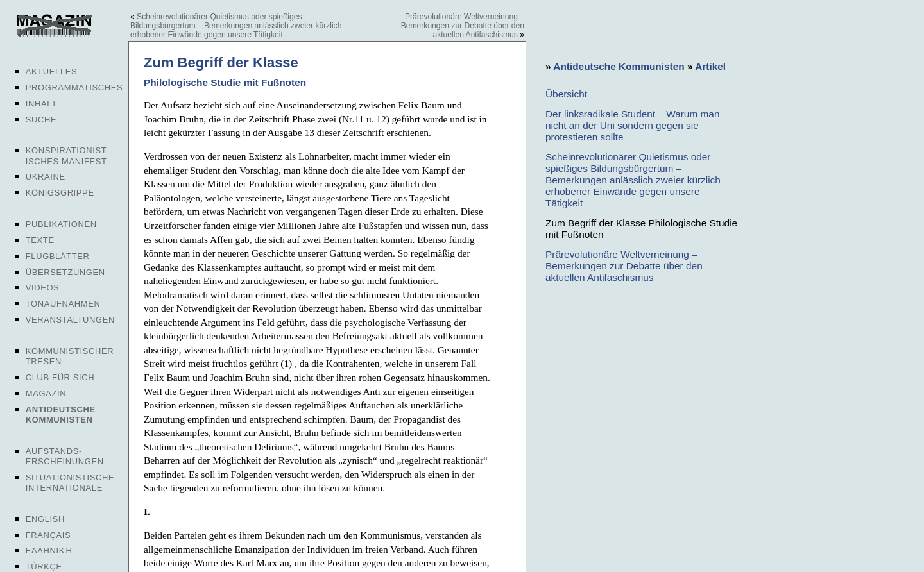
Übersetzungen (65, 272)
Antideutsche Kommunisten (61, 415)
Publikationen (61, 224)
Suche (41, 120)
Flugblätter (58, 256)
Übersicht (566, 94)
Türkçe (44, 567)
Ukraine (46, 177)
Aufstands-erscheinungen (65, 456)
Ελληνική (49, 551)
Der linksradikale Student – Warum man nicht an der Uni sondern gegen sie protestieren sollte (632, 125)
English (45, 519)
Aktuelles (52, 71)
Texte (40, 240)
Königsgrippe (60, 193)
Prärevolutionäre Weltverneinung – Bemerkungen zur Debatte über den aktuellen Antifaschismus (463, 26)
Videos (43, 288)
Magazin (46, 393)
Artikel (710, 66)
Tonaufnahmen (63, 304)
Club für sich (60, 377)
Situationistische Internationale (70, 483)
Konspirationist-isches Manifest (68, 156)
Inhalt (41, 104)
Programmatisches (74, 88)
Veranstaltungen (70, 320)
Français (48, 535)
